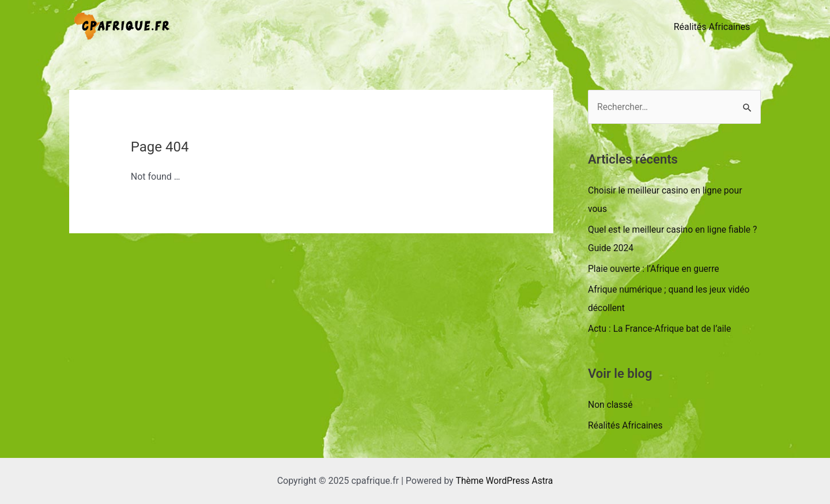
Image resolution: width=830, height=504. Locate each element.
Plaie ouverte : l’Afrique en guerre (655, 269)
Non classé (611, 405)
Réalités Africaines (713, 27)
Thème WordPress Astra (504, 481)
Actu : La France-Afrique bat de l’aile (661, 329)
